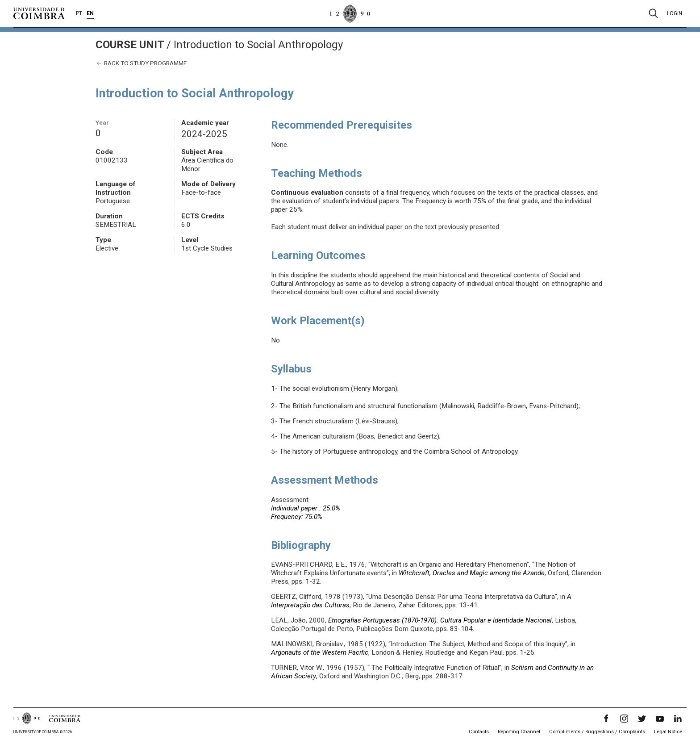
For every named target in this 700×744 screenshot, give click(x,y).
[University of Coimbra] (39, 13)
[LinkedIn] (678, 719)
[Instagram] (624, 719)
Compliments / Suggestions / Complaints (597, 732)
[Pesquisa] (653, 13)
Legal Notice (668, 732)
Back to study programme (141, 63)
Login (675, 13)
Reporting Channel (519, 732)
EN (90, 13)
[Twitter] (642, 719)
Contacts (479, 732)
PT (79, 13)
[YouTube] (660, 719)
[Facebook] (606, 719)
